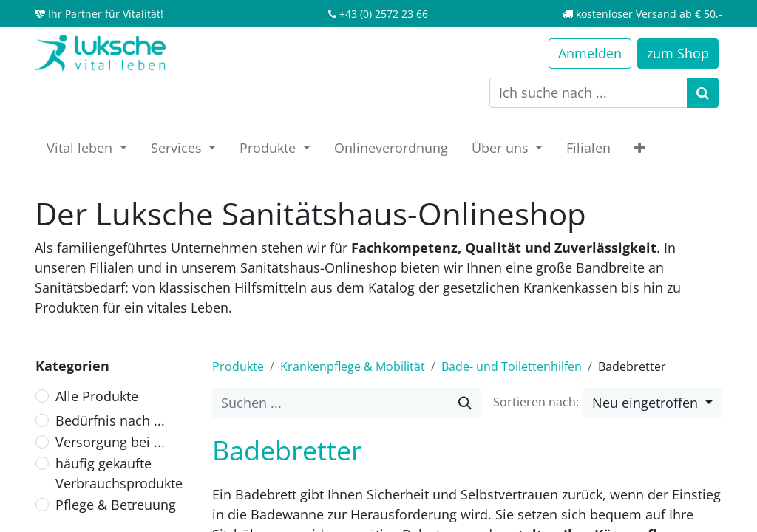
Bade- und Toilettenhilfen (512, 366)
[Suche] (465, 403)
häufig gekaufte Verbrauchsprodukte (119, 473)
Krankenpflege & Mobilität (353, 366)
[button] (639, 148)
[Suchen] (703, 93)
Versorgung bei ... (110, 442)
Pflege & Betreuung (116, 505)
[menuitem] (391, 148)
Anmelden (590, 53)
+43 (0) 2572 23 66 (384, 14)
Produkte (238, 366)
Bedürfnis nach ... (110, 420)
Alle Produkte (97, 396)
